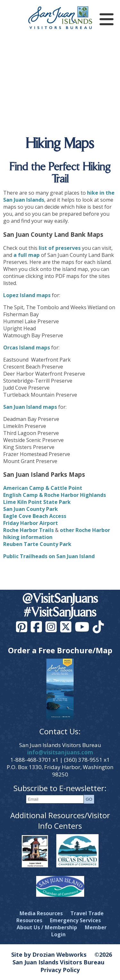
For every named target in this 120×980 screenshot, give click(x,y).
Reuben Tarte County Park (37, 544)
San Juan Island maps (30, 407)
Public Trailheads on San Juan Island (49, 556)
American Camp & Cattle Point (43, 488)
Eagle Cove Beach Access (35, 516)
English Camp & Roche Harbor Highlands (55, 495)
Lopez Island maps (27, 295)
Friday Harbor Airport (31, 523)
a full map (27, 255)
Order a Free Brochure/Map (60, 650)
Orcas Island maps (27, 348)
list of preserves (60, 248)
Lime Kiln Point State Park (37, 502)
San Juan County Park (31, 509)
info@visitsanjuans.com (60, 752)
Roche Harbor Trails (28, 530)
